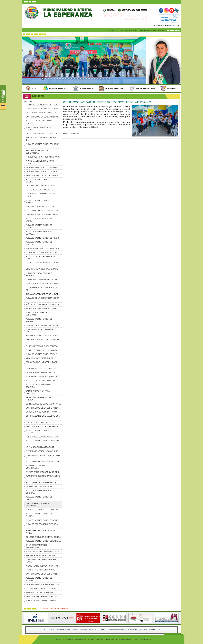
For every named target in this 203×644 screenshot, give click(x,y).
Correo (111, 10)
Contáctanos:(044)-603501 (134, 10)
